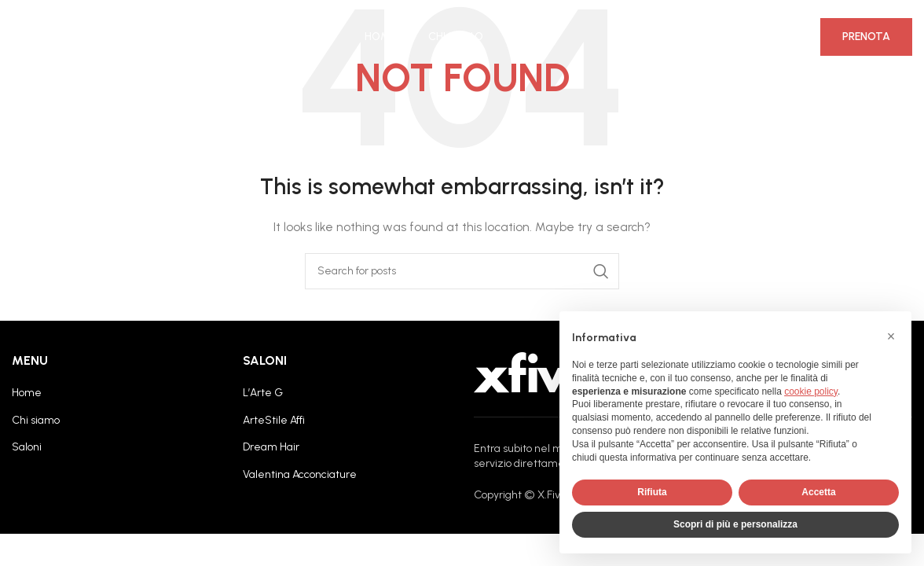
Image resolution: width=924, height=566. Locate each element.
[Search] (462, 271)
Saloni (27, 447)
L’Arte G (263, 393)
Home (27, 393)
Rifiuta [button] (652, 492)
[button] (891, 336)
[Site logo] (71, 39)
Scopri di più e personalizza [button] (735, 524)
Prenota (866, 39)
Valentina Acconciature (300, 474)
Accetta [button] (818, 492)
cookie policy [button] (811, 391)
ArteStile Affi (274, 420)
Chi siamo (36, 420)
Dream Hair (271, 447)
